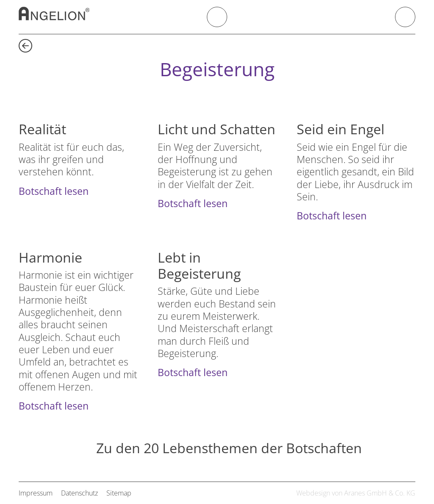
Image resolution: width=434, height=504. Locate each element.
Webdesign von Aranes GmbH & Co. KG (356, 493)
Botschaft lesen (54, 191)
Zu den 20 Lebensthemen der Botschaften (229, 448)
